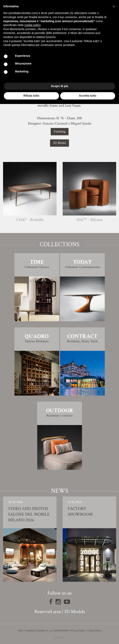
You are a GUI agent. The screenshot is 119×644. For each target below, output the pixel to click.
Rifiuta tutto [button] (31, 96)
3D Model (59, 143)
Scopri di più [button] (59, 86)
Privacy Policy (78, 631)
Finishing (60, 132)
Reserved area (48, 612)
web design (60, 637)
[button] (114, 7)
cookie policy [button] (32, 25)
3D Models (74, 612)
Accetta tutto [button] (88, 96)
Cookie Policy (94, 631)
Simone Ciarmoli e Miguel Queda (67, 123)
